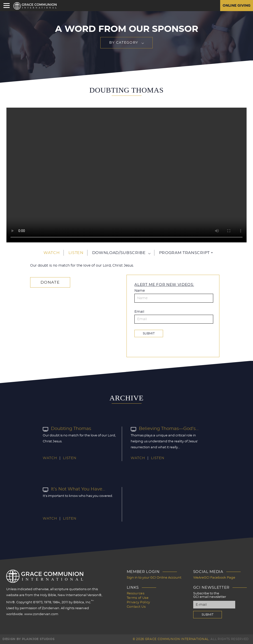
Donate (50, 282)
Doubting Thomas (67, 429)
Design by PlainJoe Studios (29, 639)
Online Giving (237, 6)
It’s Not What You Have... (74, 489)
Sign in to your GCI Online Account (154, 578)
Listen (76, 253)
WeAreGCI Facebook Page (214, 578)
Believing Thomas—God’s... (165, 429)
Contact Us (136, 607)
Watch (52, 253)
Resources (136, 594)
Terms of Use (138, 598)
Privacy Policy (138, 602)
